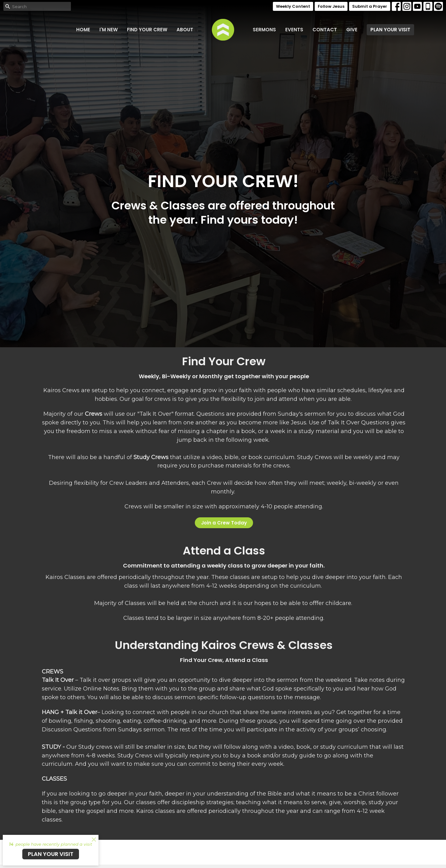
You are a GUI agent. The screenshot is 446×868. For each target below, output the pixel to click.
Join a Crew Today (224, 523)
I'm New (109, 30)
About (185, 30)
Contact (325, 30)
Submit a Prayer (370, 6)
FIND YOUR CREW (147, 30)
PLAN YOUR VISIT (390, 30)
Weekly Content (293, 6)
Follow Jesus (331, 6)
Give (352, 30)
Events (294, 30)
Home (83, 30)
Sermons (264, 30)
